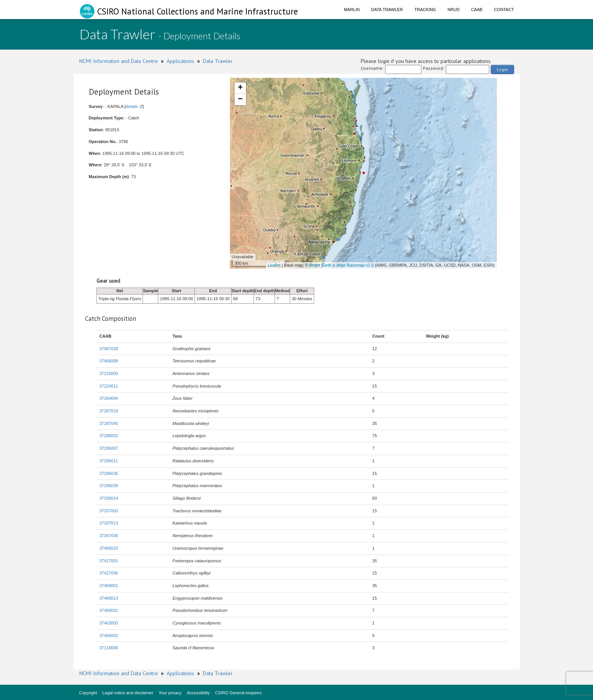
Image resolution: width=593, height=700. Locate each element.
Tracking (425, 10)
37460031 (109, 610)
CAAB (477, 10)
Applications (180, 61)
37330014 (109, 498)
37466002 (109, 636)
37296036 (109, 473)
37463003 (109, 623)
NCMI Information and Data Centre (119, 61)
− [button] (240, 100)
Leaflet (274, 265)
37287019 (109, 411)
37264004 (109, 398)
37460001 (109, 586)
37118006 (109, 648)
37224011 (109, 386)
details (132, 106)
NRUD (453, 10)
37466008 (109, 361)
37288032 (109, 436)
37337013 (109, 523)
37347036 (109, 536)
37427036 (109, 573)
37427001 (109, 561)
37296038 (109, 486)
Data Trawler (387, 10)
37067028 (109, 349)
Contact (504, 10)
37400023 (109, 548)
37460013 (109, 598)
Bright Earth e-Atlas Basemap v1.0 (341, 265)
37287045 (109, 423)
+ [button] (240, 88)
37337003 (109, 511)
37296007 (109, 448)
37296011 (109, 461)
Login (502, 69)
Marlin (352, 10)
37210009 (109, 373)
